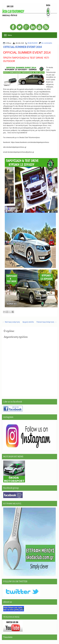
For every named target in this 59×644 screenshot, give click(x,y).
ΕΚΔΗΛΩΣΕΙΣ (33, 43)
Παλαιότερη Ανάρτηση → (47, 322)
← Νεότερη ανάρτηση (11, 322)
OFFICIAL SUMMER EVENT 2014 (22, 47)
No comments (47, 43)
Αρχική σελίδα (28, 322)
